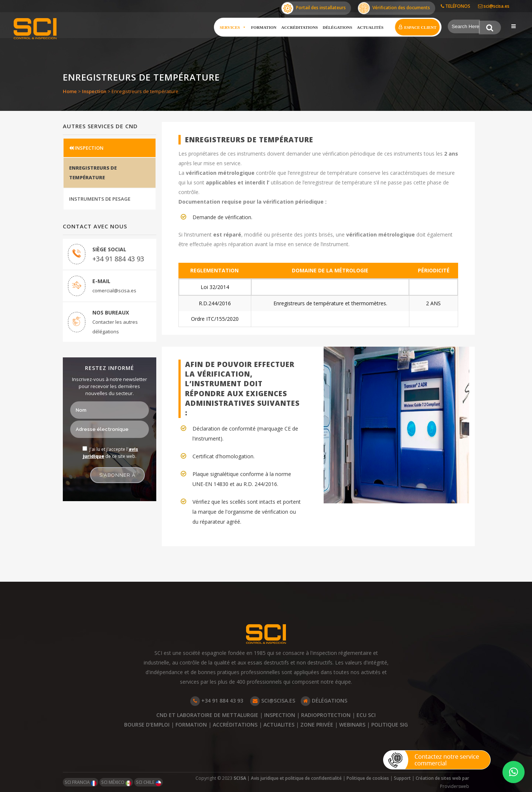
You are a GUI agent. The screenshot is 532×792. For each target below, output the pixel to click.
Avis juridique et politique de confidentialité (296, 778)
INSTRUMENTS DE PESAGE (100, 199)
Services (232, 27)
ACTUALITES (279, 725)
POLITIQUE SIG (390, 725)
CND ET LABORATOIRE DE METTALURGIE (208, 715)
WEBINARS (352, 725)
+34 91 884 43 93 (118, 259)
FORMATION (191, 725)
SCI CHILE (149, 783)
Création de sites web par (442, 778)
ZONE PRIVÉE (317, 725)
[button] (514, 772)
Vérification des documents (394, 8)
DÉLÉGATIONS (324, 701)
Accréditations (299, 27)
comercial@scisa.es (114, 291)
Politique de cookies (368, 778)
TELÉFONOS (456, 6)
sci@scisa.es (494, 6)
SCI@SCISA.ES (273, 701)
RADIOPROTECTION (326, 715)
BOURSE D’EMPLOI (147, 725)
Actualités (370, 27)
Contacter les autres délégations (115, 327)
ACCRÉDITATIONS (235, 725)
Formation (263, 27)
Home (70, 91)
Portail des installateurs (314, 8)
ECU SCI (366, 715)
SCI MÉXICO (116, 783)
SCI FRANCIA (81, 783)
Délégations (337, 27)
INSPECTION (86, 148)
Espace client (420, 27)
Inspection (94, 91)
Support (402, 778)
